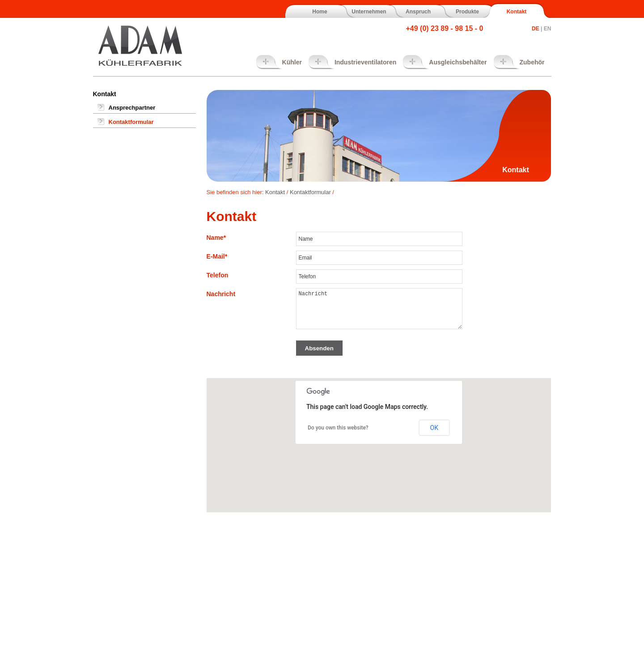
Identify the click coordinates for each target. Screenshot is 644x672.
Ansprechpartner (132, 108)
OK (434, 428)
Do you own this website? (338, 428)
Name (216, 238)
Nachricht (221, 294)
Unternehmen (369, 12)
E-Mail (217, 256)
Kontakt (517, 12)
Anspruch (418, 12)
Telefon (218, 275)
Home (320, 12)
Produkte (467, 12)
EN (548, 29)
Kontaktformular (131, 122)
